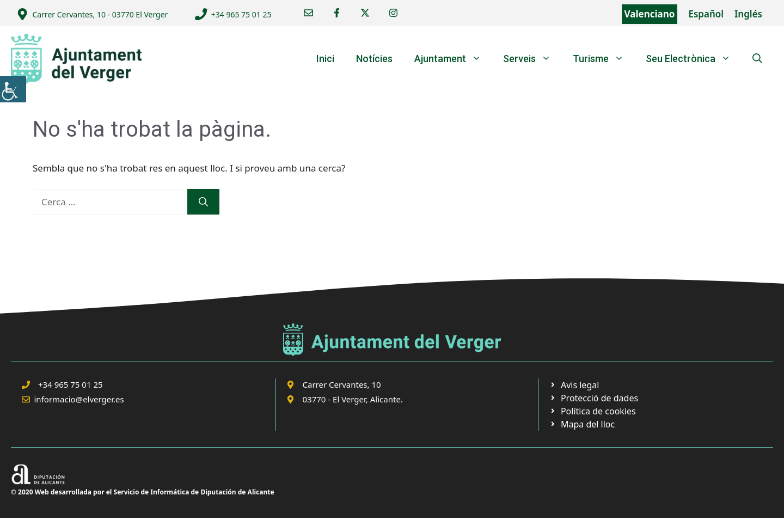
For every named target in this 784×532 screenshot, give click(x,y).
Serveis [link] (532, 59)
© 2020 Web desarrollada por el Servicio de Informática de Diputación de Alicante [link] (143, 492)
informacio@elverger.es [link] (79, 399)
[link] (13, 89)
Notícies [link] (374, 59)
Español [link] (706, 14)
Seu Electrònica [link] (694, 59)
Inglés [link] (748, 14)
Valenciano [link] (650, 14)
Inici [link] (325, 59)
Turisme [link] (604, 59)
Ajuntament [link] (453, 59)
